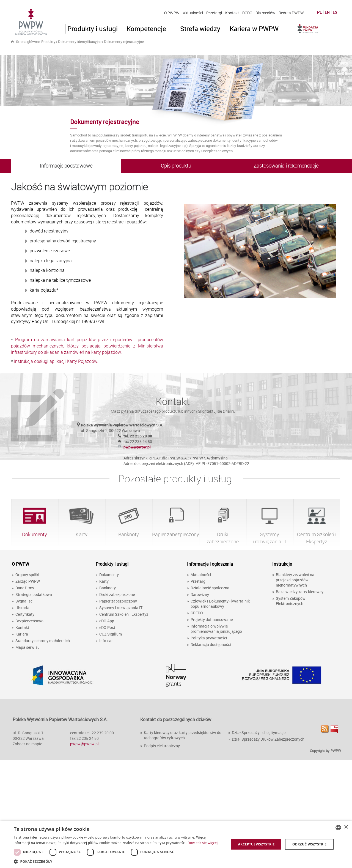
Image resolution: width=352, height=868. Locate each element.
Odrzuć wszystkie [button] (309, 844)
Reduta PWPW (291, 13)
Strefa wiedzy (200, 29)
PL (319, 12)
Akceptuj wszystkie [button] (256, 844)
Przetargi (214, 13)
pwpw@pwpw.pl (137, 447)
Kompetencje (146, 29)
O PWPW (172, 13)
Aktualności (193, 13)
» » (100, 42)
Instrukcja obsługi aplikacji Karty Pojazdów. (56, 361)
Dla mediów (265, 13)
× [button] (346, 827)
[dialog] (176, 844)
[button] (118, 861)
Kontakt (232, 13)
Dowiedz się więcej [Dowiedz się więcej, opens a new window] (203, 843)
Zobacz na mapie (27, 744)
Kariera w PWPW (254, 29)
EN (327, 12)
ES (335, 12)
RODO (247, 13)
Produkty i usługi (93, 29)
